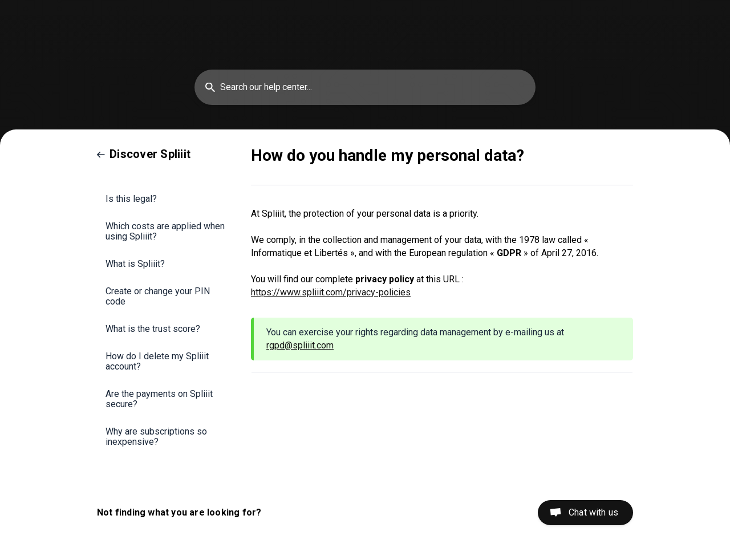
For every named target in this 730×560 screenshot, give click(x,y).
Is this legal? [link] (131, 199)
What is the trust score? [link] (153, 329)
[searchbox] (365, 87)
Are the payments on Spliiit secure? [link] (159, 399)
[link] (144, 154)
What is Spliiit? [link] (135, 264)
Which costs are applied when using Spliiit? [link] (165, 231)
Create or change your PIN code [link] (158, 296)
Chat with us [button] (593, 512)
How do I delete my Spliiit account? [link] (157, 361)
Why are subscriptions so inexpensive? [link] (156, 437)
